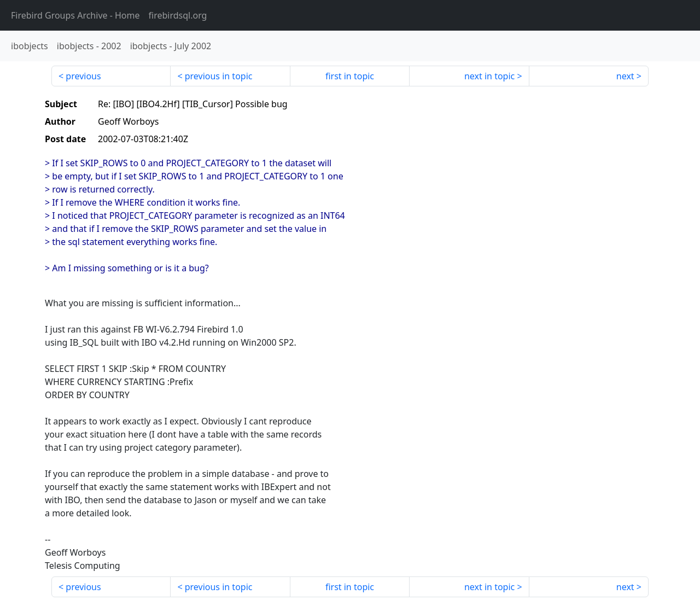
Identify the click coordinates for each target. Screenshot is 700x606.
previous (83, 76)
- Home (75, 15)
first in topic (350, 76)
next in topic (489, 76)
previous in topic (219, 76)
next (625, 76)
